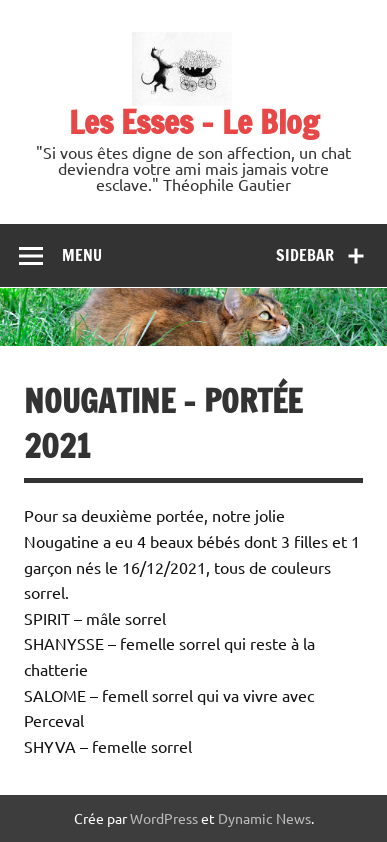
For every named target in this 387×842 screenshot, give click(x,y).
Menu (82, 255)
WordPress (164, 818)
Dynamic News (264, 818)
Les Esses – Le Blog (194, 122)
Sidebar (305, 255)
